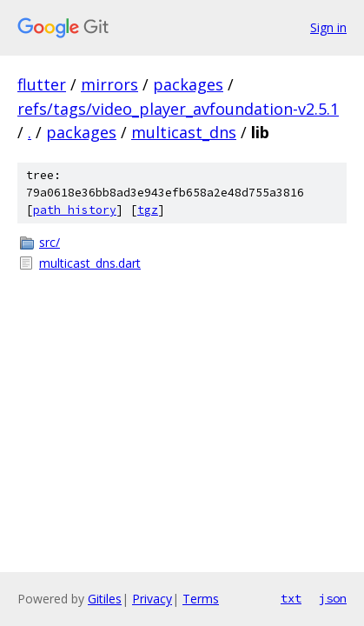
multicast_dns (184, 132)
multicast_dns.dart (90, 263)
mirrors (109, 84)
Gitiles (105, 599)
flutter (42, 84)
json (333, 598)
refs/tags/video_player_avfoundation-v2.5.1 (178, 109)
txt (291, 598)
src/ (50, 242)
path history (75, 210)
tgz (148, 210)
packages (188, 84)
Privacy (152, 599)
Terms (201, 599)
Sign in (328, 27)
